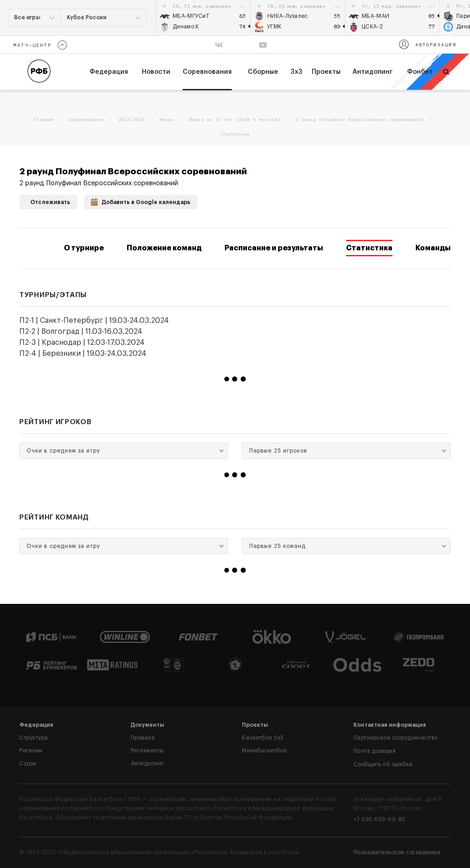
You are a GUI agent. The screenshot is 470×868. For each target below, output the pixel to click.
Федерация (36, 725)
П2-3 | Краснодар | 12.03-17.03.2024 (82, 343)
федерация (109, 72)
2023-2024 (131, 120)
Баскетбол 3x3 (263, 738)
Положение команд (164, 248)
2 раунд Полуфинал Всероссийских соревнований (360, 120)
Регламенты (147, 751)
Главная (43, 120)
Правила (143, 738)
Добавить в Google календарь (141, 201)
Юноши (167, 120)
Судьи (28, 763)
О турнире (84, 248)
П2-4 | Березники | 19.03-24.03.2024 (83, 354)
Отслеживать (48, 201)
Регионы (31, 751)
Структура (34, 738)
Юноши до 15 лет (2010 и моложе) (235, 120)
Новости (156, 72)
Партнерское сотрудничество (396, 738)
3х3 (297, 72)
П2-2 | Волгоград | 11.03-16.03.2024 (81, 332)
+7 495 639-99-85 (380, 819)
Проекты (326, 72)
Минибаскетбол (264, 751)
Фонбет (420, 72)
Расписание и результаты (274, 248)
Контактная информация (390, 725)
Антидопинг (372, 72)
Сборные (263, 72)
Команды (433, 248)
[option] (203, 18)
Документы (148, 725)
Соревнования (207, 72)
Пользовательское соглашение (397, 852)
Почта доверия (375, 751)
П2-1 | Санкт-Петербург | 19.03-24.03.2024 (94, 321)
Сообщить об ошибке (383, 764)
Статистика (369, 248)
